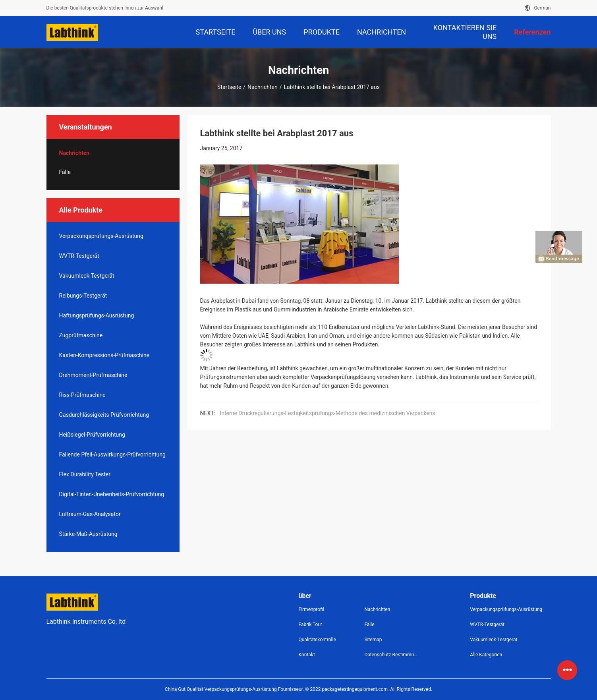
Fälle (65, 172)
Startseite (229, 87)
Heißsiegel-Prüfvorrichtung (92, 435)
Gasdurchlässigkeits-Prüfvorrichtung (104, 415)
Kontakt (307, 655)
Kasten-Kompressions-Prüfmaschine (104, 355)
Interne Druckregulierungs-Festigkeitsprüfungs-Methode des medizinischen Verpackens (327, 413)
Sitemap (373, 640)
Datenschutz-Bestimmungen (391, 655)
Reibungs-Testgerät (83, 296)
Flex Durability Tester (85, 474)
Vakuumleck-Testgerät (87, 276)
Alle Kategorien (486, 655)
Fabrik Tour (311, 625)
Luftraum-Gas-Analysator (90, 514)
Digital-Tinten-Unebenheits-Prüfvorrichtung (112, 494)
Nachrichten (263, 87)
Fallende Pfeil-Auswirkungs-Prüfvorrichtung (112, 454)
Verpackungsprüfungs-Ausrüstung (101, 236)
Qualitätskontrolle (317, 640)
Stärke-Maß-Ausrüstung (88, 534)
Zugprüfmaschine (81, 335)
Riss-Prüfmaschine (82, 395)
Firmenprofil (311, 609)
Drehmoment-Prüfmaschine (93, 375)
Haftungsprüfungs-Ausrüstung (97, 315)
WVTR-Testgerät (79, 256)
